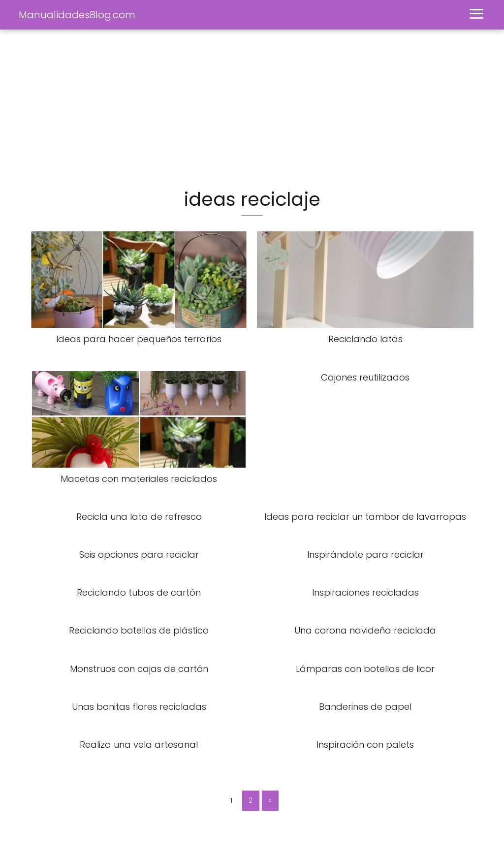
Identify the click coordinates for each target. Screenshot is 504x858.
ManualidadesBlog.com (77, 15)
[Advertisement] (252, 108)
